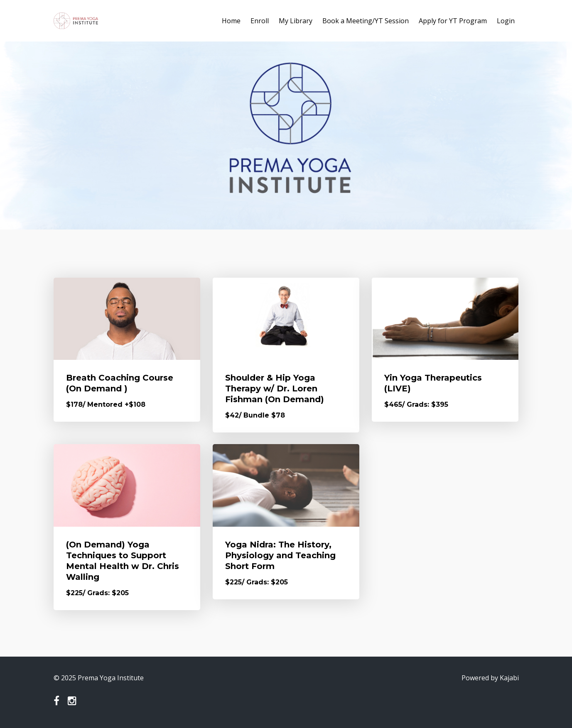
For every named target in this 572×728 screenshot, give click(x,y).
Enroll (260, 21)
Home (231, 21)
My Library (296, 21)
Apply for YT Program (453, 21)
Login (506, 21)
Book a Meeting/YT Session (366, 21)
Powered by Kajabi (490, 678)
